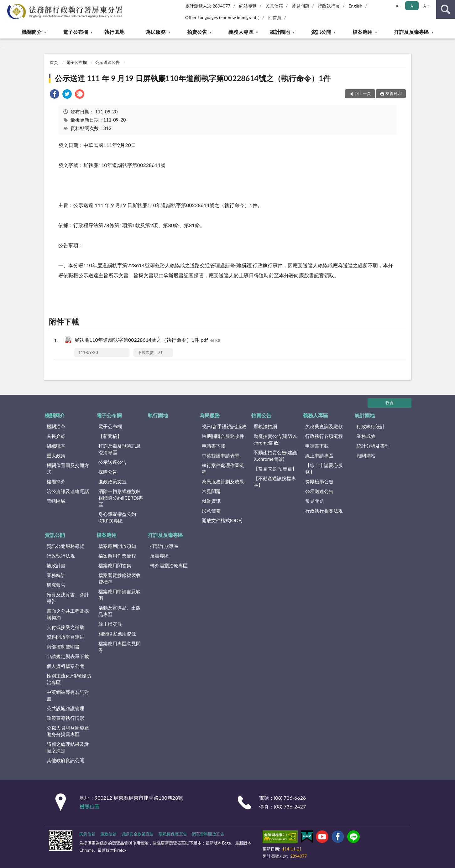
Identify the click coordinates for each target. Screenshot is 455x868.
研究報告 (56, 585)
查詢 (446, 9)
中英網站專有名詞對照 (68, 695)
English (355, 6)
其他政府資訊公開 (65, 760)
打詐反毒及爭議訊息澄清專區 (120, 449)
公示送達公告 (107, 62)
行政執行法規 (61, 556)
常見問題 (301, 6)
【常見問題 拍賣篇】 (275, 469)
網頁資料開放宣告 (208, 834)
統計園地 (280, 32)
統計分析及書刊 (373, 446)
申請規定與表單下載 (68, 656)
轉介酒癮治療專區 (169, 565)
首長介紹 (56, 436)
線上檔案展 (110, 624)
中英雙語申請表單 (221, 455)
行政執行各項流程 (324, 436)
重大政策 (56, 455)
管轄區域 (56, 501)
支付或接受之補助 (65, 627)
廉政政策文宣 (112, 481)
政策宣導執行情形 (65, 718)
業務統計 (56, 575)
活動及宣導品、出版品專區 (120, 611)
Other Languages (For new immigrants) (222, 17)
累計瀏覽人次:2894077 (208, 6)
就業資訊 (211, 501)
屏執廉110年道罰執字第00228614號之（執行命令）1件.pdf (147, 340)
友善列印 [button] (394, 93)
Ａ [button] (412, 6)
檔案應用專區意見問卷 (120, 647)
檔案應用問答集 (115, 565)
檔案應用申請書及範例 (120, 595)
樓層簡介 (56, 481)
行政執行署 (329, 6)
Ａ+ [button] (426, 6)
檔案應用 (363, 32)
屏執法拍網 (265, 426)
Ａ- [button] (398, 6)
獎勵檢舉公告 (319, 481)
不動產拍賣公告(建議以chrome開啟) (275, 456)
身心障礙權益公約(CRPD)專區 (117, 517)
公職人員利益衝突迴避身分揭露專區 (68, 731)
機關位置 (90, 806)
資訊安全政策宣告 (138, 834)
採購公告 (108, 472)
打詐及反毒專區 (411, 32)
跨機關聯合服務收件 (223, 436)
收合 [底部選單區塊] (390, 403)
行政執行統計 (371, 426)
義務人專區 (241, 32)
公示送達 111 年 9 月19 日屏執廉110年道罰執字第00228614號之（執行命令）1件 (193, 78)
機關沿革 (56, 426)
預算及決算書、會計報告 (68, 598)
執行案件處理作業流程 (223, 468)
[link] (55, 95)
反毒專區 (160, 556)
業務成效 (366, 436)
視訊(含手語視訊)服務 (224, 426)
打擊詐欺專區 (164, 546)
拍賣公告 (197, 32)
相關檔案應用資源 (117, 634)
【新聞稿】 (110, 436)
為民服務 (156, 32)
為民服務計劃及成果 (223, 481)
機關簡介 (32, 32)
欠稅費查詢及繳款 (324, 426)
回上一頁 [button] (363, 93)
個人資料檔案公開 (65, 666)
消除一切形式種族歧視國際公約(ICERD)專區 (121, 498)
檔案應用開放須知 (117, 546)
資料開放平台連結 (65, 637)
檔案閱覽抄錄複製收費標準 (120, 578)
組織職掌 (56, 446)
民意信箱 (274, 6)
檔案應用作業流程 (117, 556)
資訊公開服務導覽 (65, 546)
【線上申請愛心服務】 (324, 468)
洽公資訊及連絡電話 (68, 491)
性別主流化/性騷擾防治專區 (69, 679)
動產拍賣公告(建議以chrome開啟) (275, 439)
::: (6, 5)
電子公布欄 (76, 32)
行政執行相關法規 (324, 511)
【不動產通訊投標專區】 (275, 482)
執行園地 (114, 32)
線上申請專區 (319, 455)
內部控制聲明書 (63, 647)
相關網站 (366, 455)
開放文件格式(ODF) (222, 520)
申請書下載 (214, 446)
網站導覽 (248, 6)
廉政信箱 (108, 834)
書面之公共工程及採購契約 (68, 614)
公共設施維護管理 (65, 708)
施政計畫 (56, 565)
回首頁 (275, 17)
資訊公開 (321, 32)
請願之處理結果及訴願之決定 (68, 747)
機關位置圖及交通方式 (68, 468)
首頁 (54, 62)
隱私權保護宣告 (173, 834)
